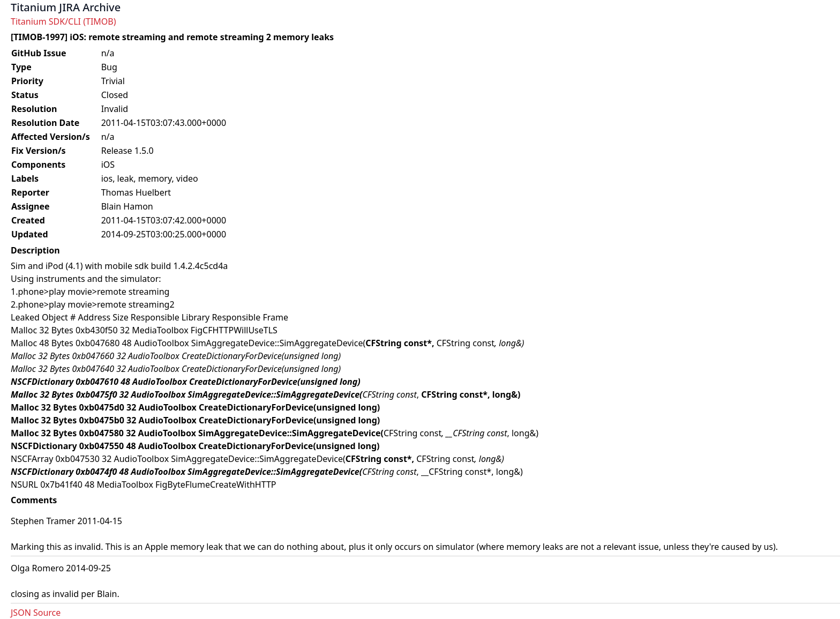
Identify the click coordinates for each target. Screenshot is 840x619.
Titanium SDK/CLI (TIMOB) (63, 21)
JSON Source (36, 613)
